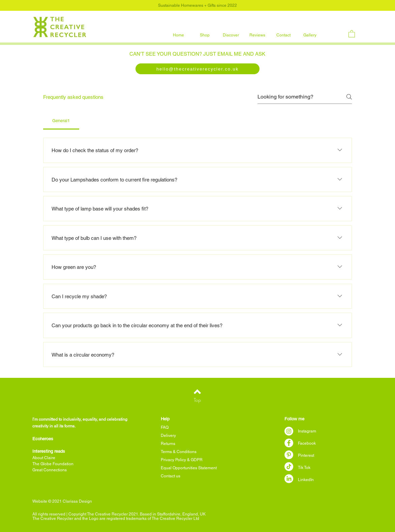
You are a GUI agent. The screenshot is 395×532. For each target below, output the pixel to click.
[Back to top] (197, 392)
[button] (205, 35)
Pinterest (306, 455)
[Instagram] (289, 431)
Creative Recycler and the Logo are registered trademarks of (96, 519)
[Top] (197, 400)
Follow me (294, 419)
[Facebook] (289, 443)
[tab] (61, 121)
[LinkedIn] (289, 479)
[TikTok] (289, 467)
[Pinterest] (289, 455)
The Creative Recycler (172, 519)
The (36, 519)
